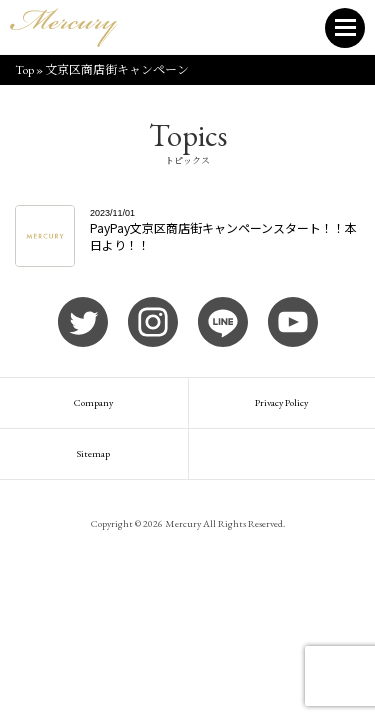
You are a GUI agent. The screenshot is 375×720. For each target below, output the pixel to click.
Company (93, 402)
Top (24, 70)
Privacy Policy (281, 402)
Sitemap (93, 453)
